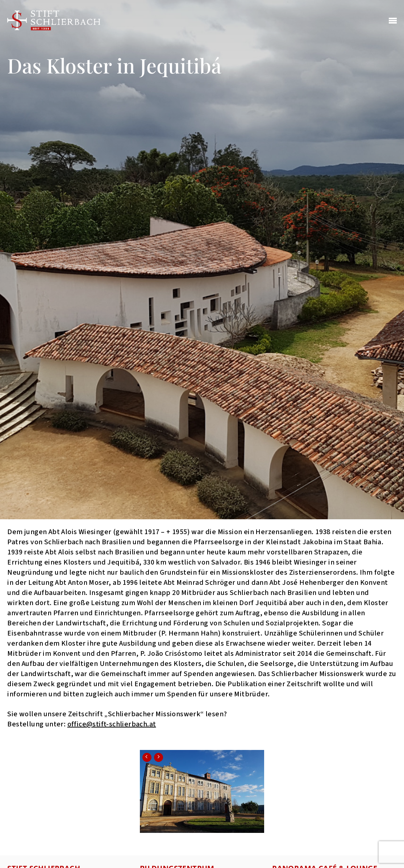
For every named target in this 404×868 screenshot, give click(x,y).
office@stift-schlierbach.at (112, 724)
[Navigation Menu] (393, 21)
